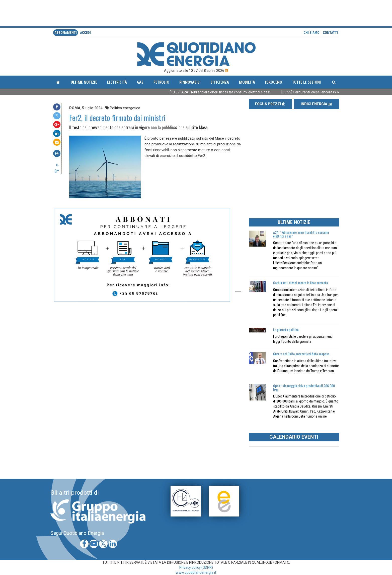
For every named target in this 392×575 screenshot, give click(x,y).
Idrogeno (274, 82)
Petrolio (161, 82)
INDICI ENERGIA (316, 104)
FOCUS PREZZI (270, 104)
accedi (85, 33)
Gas (140, 82)
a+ (57, 170)
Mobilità (247, 82)
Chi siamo (311, 33)
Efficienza (220, 82)
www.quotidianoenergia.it (196, 572)
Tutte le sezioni (307, 82)
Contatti (330, 33)
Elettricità (117, 82)
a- (57, 164)
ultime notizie (84, 82)
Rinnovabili (190, 82)
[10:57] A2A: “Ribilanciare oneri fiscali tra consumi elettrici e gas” (232, 92)
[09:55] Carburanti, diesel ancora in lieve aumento (332, 92)
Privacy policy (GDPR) (196, 567)
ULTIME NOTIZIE (294, 222)
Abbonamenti (66, 33)
